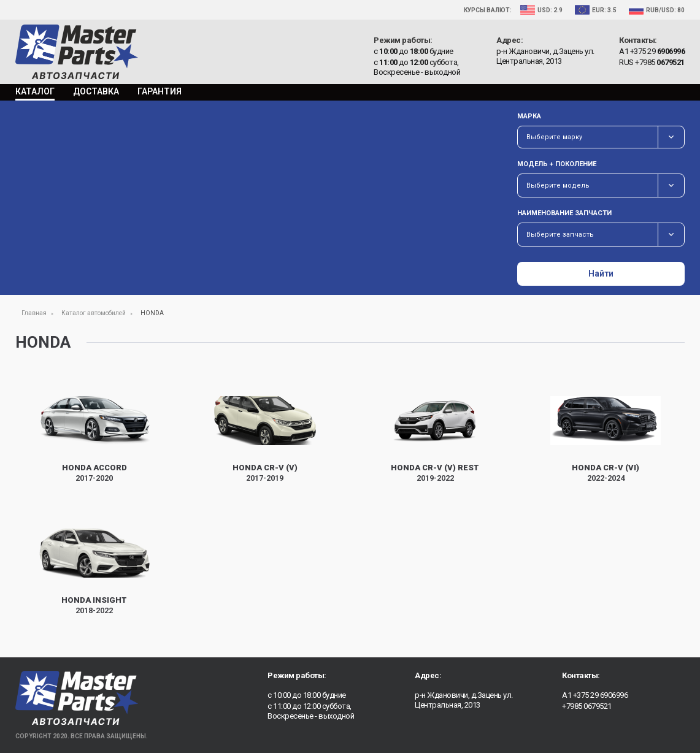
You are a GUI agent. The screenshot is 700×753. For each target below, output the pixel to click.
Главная (34, 313)
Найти (601, 273)
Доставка (96, 91)
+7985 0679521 (587, 706)
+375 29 (658, 51)
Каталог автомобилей (94, 313)
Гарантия (160, 91)
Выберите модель (558, 185)
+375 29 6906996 (601, 695)
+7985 (660, 62)
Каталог (35, 91)
